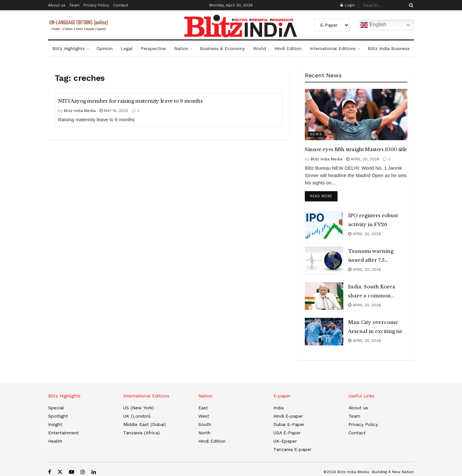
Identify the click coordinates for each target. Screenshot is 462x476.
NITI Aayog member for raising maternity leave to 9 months (130, 101)
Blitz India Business (389, 48)
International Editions (333, 48)
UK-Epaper (285, 441)
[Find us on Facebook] (50, 472)
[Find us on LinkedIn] (94, 472)
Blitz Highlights (68, 48)
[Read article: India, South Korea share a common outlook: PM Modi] (324, 296)
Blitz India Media (80, 111)
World (260, 48)
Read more (324, 195)
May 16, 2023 (114, 111)
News (316, 134)
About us (57, 5)
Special (56, 408)
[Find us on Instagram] (83, 472)
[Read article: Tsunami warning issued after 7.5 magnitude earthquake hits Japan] (324, 260)
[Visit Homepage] (231, 26)
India (278, 408)
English (373, 25)
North (204, 433)
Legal (127, 48)
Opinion (105, 48)
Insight (55, 424)
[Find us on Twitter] (60, 472)
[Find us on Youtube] (72, 472)
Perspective (153, 48)
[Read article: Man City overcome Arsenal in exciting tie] (324, 332)
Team (74, 5)
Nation (181, 48)
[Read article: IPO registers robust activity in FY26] (324, 225)
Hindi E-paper (288, 416)
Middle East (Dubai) (145, 424)
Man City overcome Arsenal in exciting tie (375, 327)
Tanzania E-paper (292, 449)
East (203, 408)
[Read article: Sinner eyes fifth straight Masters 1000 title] (356, 115)
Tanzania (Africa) (141, 433)
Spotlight (58, 416)
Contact (120, 5)
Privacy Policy (96, 5)
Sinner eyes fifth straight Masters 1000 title (356, 149)
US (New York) (138, 408)
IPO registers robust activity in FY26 (373, 220)
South (205, 424)
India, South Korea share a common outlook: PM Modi (372, 292)
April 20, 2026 (363, 159)
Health (55, 441)
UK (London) (137, 416)
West (204, 416)
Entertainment (64, 433)
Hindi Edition (288, 48)
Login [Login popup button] (348, 5)
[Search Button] (410, 5)
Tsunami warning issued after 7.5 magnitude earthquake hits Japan (377, 256)
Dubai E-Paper (289, 424)
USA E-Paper (287, 433)
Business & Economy (222, 48)
